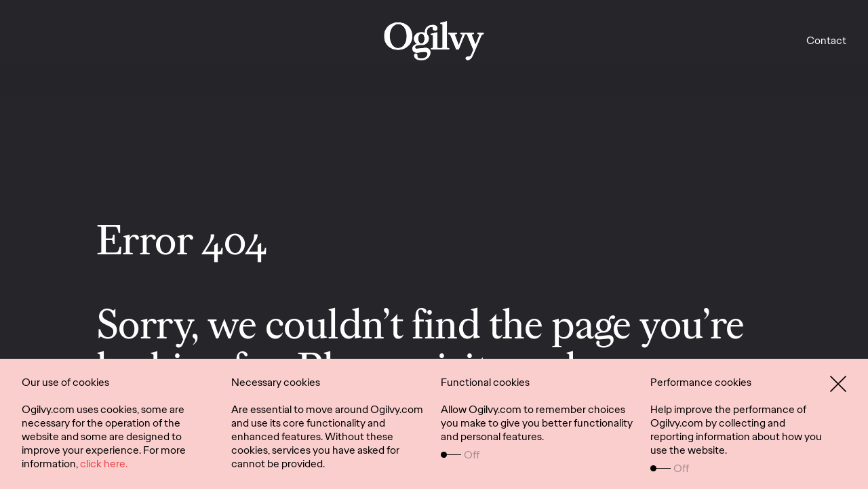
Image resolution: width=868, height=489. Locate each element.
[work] (434, 41)
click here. (104, 464)
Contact (826, 40)
